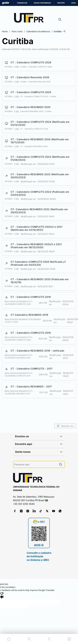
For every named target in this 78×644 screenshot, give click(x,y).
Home (5, 31)
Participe (61, 3)
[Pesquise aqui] (35, 465)
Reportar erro (65, 426)
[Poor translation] (2, 595)
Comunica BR (22, 3)
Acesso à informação (42, 3)
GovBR (6, 3)
